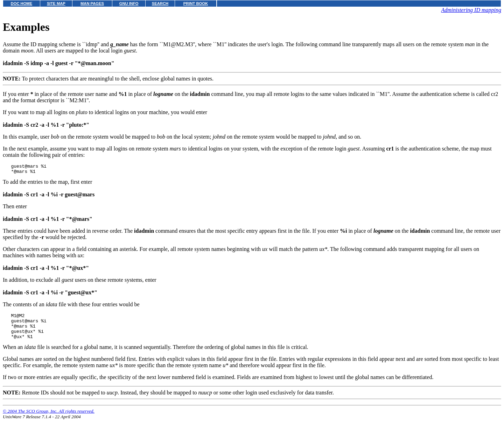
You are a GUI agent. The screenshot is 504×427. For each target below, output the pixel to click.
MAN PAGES (92, 3)
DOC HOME (22, 3)
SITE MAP (56, 3)
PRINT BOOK (196, 3)
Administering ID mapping (471, 10)
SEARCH (160, 3)
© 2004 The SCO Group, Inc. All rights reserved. (49, 418)
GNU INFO (129, 3)
